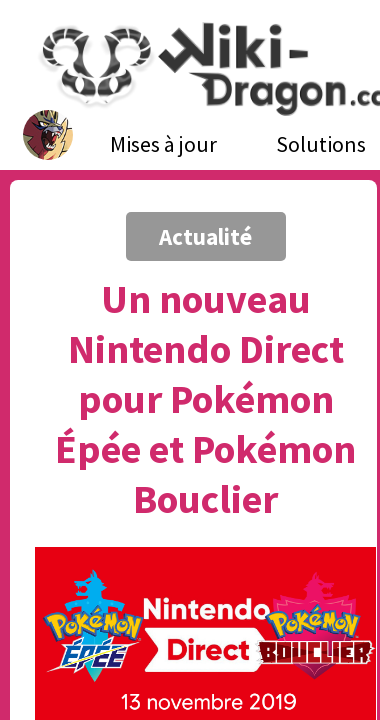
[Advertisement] (187, 212)
